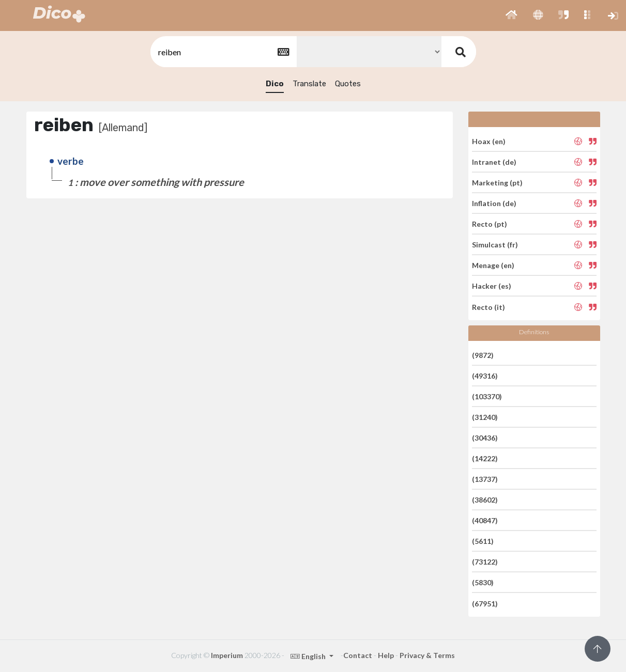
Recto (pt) (490, 224)
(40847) (485, 520)
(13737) (485, 479)
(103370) (487, 396)
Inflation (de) (494, 203)
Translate (309, 84)
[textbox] (223, 52)
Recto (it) (488, 307)
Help (386, 655)
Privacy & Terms (427, 655)
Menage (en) (493, 265)
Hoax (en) (489, 141)
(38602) (485, 500)
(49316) (485, 376)
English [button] (309, 656)
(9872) (483, 355)
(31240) (485, 417)
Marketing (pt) (497, 183)
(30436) (485, 438)
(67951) (485, 603)
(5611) (483, 541)
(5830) (483, 582)
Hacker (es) (492, 286)
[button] (512, 15)
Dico (275, 84)
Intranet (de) (494, 162)
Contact (358, 655)
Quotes (348, 84)
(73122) (485, 562)
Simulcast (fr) (495, 245)
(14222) (485, 458)
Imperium (227, 655)
